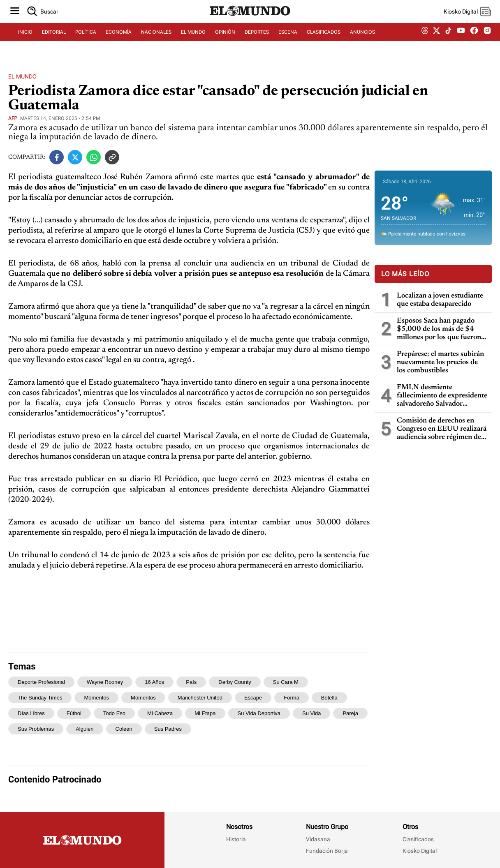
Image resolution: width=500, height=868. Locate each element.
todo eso (114, 713)
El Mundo (22, 76)
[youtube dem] (461, 40)
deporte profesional (41, 682)
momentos (96, 698)
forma (292, 698)
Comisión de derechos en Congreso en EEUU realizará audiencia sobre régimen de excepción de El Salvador (442, 429)
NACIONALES (156, 40)
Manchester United (200, 698)
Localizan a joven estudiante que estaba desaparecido (440, 300)
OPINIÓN (225, 40)
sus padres (168, 729)
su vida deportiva (259, 713)
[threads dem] (425, 40)
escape (253, 698)
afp (13, 118)
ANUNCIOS (362, 40)
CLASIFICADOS (324, 40)
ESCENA (288, 40)
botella (329, 698)
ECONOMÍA (119, 40)
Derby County (235, 682)
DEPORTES (257, 40)
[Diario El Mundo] (250, 23)
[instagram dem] (490, 40)
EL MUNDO (193, 40)
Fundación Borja (327, 851)
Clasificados (418, 839)
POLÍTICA (86, 40)
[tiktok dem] (448, 40)
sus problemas (36, 729)
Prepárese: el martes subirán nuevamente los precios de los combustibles (440, 362)
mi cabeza (160, 713)
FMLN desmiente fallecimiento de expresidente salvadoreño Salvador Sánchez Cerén (442, 396)
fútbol (74, 713)
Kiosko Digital (420, 851)
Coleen (124, 729)
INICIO (25, 40)
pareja (350, 713)
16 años (154, 682)
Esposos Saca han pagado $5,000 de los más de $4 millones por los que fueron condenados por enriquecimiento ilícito (439, 329)
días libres (31, 713)
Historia (236, 839)
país (191, 682)
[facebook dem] (474, 40)
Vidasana (318, 839)
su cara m (286, 682)
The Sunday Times (40, 698)
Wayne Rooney (105, 682)
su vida (311, 713)
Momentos (143, 698)
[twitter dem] (436, 40)
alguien (84, 729)
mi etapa (205, 713)
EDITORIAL (54, 40)
